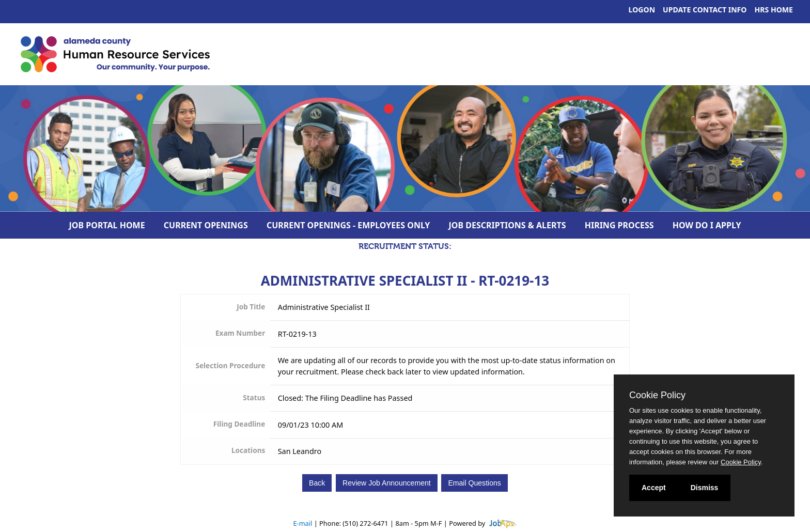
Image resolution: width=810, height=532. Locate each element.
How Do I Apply (707, 225)
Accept (654, 488)
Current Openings (206, 225)
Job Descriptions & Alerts (508, 225)
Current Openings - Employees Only (348, 225)
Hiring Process (619, 225)
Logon (642, 10)
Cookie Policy (657, 395)
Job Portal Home (107, 225)
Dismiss (705, 488)
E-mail (302, 523)
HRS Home (774, 10)
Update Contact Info (705, 10)
